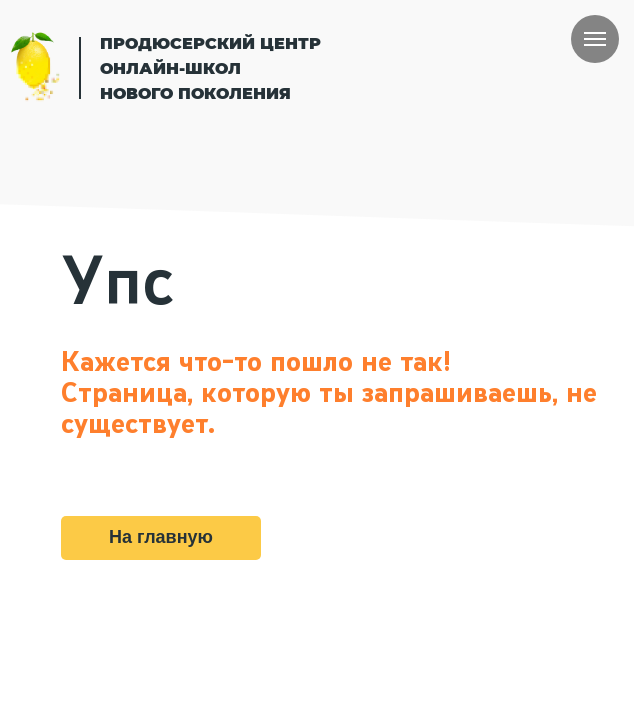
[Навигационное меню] (595, 39)
